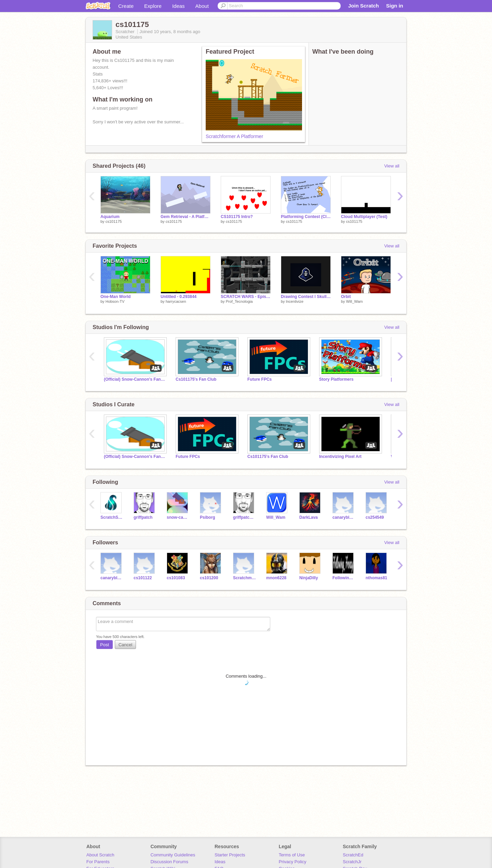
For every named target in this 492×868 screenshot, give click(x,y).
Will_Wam (354, 301)
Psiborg (208, 517)
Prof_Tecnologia (239, 301)
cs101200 (209, 578)
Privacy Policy (293, 862)
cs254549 (375, 517)
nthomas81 (376, 578)
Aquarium (110, 217)
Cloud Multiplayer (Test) (364, 217)
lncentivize (295, 301)
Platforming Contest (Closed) (306, 217)
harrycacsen (176, 301)
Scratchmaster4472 (244, 578)
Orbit (346, 297)
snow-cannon (178, 517)
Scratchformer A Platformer (234, 136)
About (202, 6)
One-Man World (115, 297)
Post (105, 645)
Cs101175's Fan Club (196, 379)
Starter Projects (230, 855)
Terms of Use (292, 855)
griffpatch (143, 517)
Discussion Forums (169, 862)
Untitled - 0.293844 (179, 297)
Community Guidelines (173, 855)
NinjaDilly (309, 578)
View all (392, 166)
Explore (153, 6)
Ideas (179, 6)
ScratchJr (352, 862)
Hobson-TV (115, 301)
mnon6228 (276, 578)
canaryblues (344, 517)
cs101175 (114, 221)
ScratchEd (353, 855)
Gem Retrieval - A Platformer (186, 217)
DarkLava (309, 517)
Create (126, 6)
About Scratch (100, 855)
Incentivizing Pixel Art (340, 457)
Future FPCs (259, 379)
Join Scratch (364, 6)
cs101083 (176, 578)
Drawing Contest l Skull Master (306, 297)
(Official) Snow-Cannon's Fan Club (135, 379)
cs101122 (143, 578)
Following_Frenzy (344, 578)
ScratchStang (112, 517)
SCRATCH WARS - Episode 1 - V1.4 (246, 297)
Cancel (125, 645)
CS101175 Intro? (237, 217)
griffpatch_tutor (244, 517)
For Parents (98, 862)
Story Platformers (336, 379)
